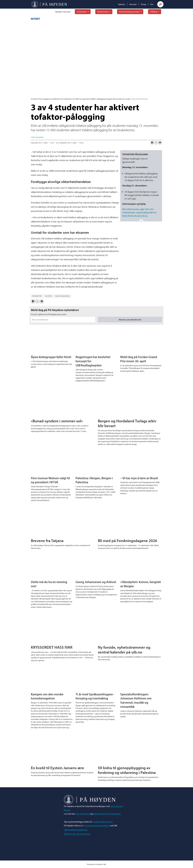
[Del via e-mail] (160, 143)
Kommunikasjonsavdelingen (96, 826)
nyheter (49, 296)
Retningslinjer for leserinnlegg (107, 814)
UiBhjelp (154, 12)
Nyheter (122, 4)
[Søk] (160, 4)
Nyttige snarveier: (63, 12)
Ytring (143, 4)
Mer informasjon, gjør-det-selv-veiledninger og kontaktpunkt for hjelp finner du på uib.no (139, 212)
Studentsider (103, 12)
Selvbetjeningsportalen (129, 12)
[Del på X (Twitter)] (156, 143)
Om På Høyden (83, 814)
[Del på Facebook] (152, 143)
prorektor (37, 296)
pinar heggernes (62, 296)
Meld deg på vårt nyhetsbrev (77, 834)
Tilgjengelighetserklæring (76, 830)
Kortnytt (133, 4)
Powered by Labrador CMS (97, 864)
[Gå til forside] (49, 4)
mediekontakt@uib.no (103, 822)
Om (152, 4)
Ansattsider (82, 12)
